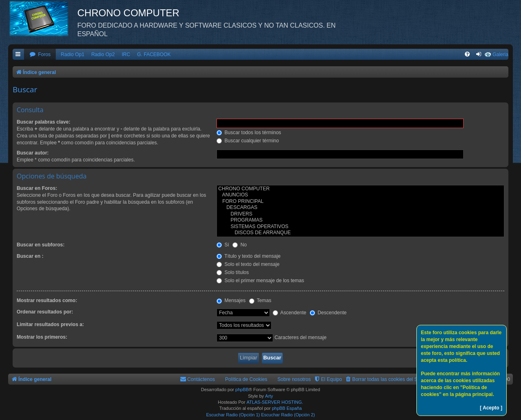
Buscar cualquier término (248, 141)
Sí (223, 245)
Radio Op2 (103, 54)
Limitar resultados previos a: (50, 324)
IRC (126, 54)
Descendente (328, 313)
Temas (260, 300)
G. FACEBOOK (154, 54)
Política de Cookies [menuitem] (246, 379)
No (240, 245)
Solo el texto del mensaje (248, 264)
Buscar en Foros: (37, 188)
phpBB (242, 390)
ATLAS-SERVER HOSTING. (275, 402)
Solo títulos (233, 272)
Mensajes (231, 300)
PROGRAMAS (360, 220)
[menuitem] (40, 55)
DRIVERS (360, 214)
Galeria (500, 54)
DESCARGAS (360, 208)
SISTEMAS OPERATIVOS (360, 227)
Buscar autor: (33, 153)
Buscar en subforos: (41, 245)
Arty (269, 396)
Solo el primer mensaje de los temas (260, 281)
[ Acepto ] (491, 408)
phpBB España (287, 408)
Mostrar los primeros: (42, 337)
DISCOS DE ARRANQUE (360, 233)
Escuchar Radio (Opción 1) (233, 415)
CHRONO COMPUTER (360, 189)
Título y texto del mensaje (248, 256)
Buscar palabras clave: (44, 122)
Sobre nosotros (294, 379)
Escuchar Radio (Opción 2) (288, 415)
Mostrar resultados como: (47, 300)
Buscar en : (30, 256)
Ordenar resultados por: (45, 312)
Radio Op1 (72, 54)
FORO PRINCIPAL (360, 202)
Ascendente (290, 313)
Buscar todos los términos (249, 133)
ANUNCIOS (360, 195)
